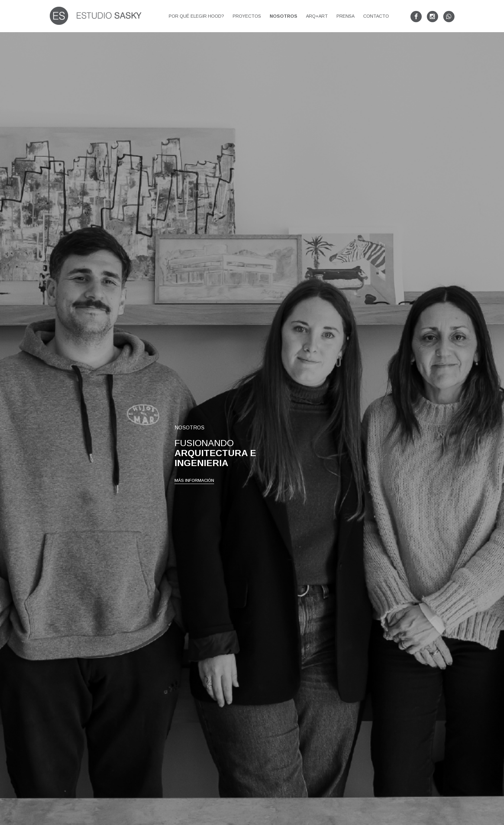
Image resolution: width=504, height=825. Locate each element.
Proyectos (247, 16)
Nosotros (283, 16)
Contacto (376, 16)
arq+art (317, 16)
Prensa (346, 16)
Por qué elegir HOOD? (196, 16)
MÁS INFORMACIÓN (194, 505)
